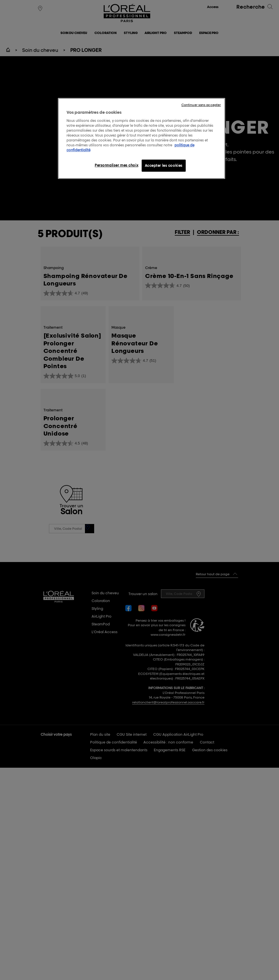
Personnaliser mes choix (116, 165)
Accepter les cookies (164, 165)
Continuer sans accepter (201, 105)
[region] (142, 138)
